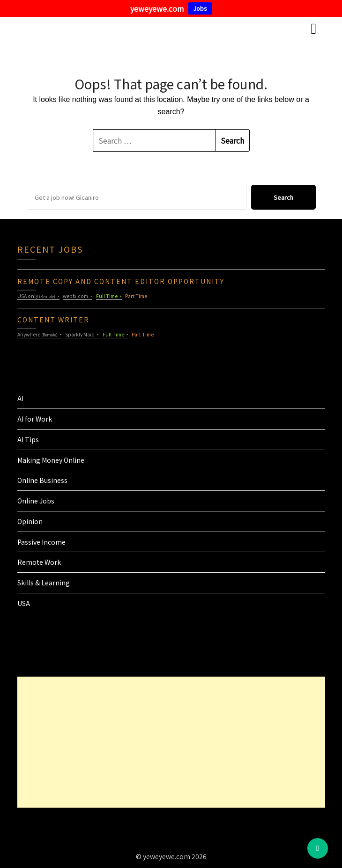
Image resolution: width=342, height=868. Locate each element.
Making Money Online (51, 460)
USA (24, 603)
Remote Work (39, 562)
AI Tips (28, 439)
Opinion (30, 521)
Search (283, 197)
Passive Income (41, 542)
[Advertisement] (160, 742)
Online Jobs (36, 501)
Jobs (200, 8)
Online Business (42, 480)
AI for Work (35, 419)
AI (20, 398)
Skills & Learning (44, 583)
